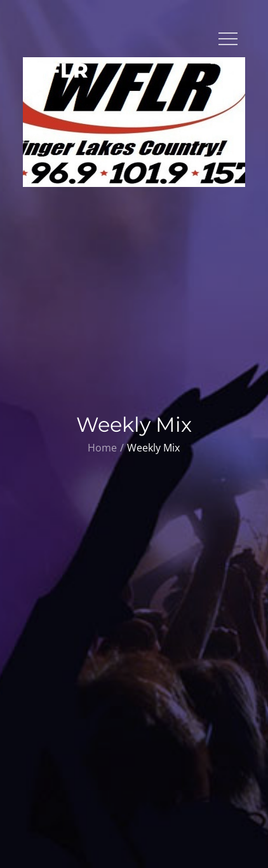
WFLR (56, 70)
